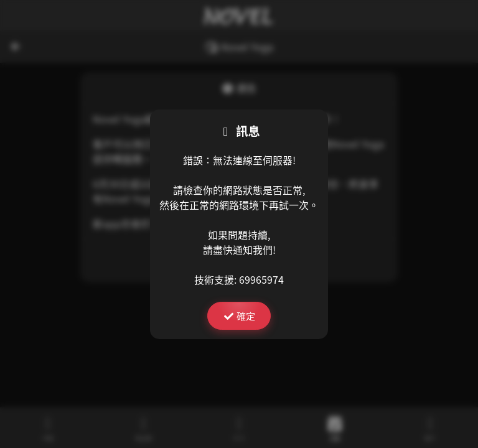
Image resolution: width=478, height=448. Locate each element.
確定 (239, 315)
